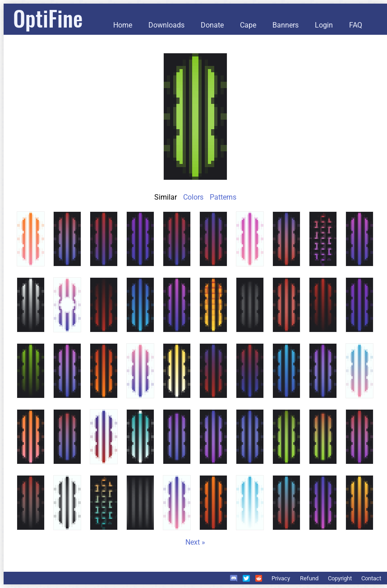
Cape (248, 25)
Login (324, 25)
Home (123, 25)
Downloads (166, 25)
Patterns (223, 197)
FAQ (356, 25)
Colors (193, 197)
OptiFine (48, 18)
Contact (371, 578)
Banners (286, 25)
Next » (195, 542)
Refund (309, 578)
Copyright (340, 578)
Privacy (281, 578)
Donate (212, 25)
